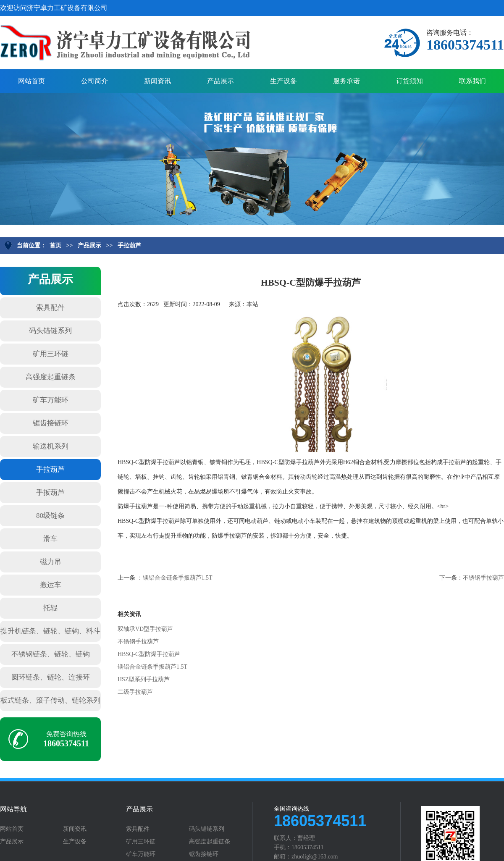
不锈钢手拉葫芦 (483, 578)
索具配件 (50, 308)
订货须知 (409, 81)
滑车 (50, 539)
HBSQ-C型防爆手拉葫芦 (149, 654)
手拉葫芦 (129, 245)
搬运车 (51, 585)
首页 (55, 245)
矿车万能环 (51, 400)
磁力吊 (51, 562)
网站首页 (31, 81)
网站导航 (13, 809)
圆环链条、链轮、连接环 (51, 677)
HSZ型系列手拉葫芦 (144, 679)
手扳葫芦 (50, 492)
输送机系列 (51, 446)
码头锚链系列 (50, 331)
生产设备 (283, 81)
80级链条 (50, 516)
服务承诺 (346, 81)
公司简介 (94, 81)
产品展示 (220, 81)
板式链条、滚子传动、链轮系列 (50, 700)
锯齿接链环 (51, 423)
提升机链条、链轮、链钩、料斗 (50, 631)
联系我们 (472, 81)
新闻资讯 (157, 81)
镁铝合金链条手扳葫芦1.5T (178, 578)
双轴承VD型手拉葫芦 (145, 629)
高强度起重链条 (51, 377)
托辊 (50, 608)
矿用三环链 (51, 354)
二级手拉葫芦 (135, 692)
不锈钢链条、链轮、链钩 (51, 654)
